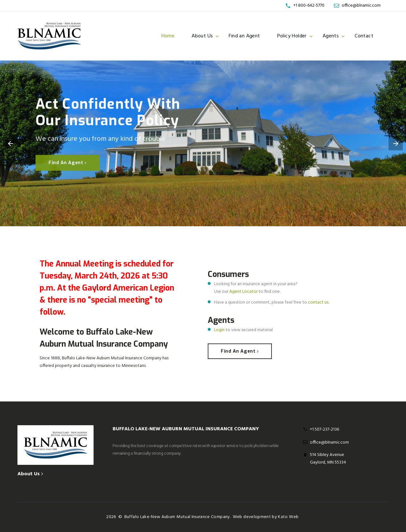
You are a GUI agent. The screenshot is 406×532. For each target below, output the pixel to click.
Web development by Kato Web (266, 517)
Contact (364, 36)
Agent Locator (243, 292)
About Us (202, 36)
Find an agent (68, 163)
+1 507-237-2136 (324, 429)
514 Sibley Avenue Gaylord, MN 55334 (328, 459)
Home (168, 36)
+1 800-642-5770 (309, 6)
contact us (318, 302)
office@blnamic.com (361, 6)
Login (219, 330)
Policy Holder (292, 36)
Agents (331, 36)
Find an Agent (244, 36)
